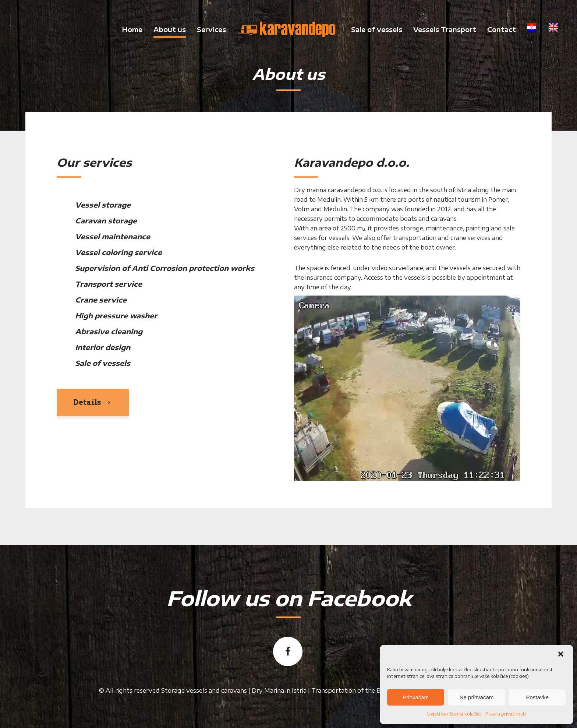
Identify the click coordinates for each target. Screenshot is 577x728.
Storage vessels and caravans (204, 690)
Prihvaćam (416, 697)
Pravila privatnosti (506, 714)
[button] (562, 655)
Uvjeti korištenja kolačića (454, 714)
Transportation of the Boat (351, 690)
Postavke (537, 697)
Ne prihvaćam (477, 697)
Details (93, 402)
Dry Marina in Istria (279, 690)
